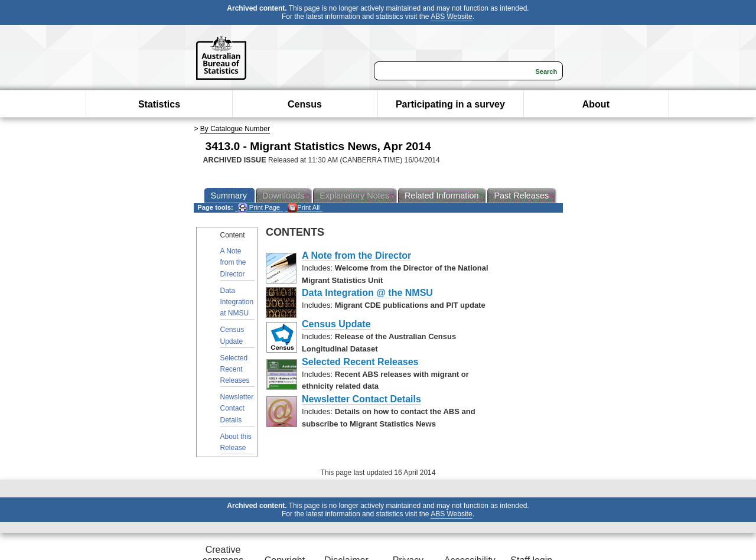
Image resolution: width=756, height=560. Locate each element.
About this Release (236, 442)
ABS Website (451, 17)
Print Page (259, 208)
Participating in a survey (450, 104)
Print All (304, 208)
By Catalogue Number (235, 129)
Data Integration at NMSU (237, 302)
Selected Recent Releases (235, 369)
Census (305, 104)
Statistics (159, 104)
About (596, 104)
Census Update (232, 335)
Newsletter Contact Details (237, 408)
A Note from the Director (233, 262)
